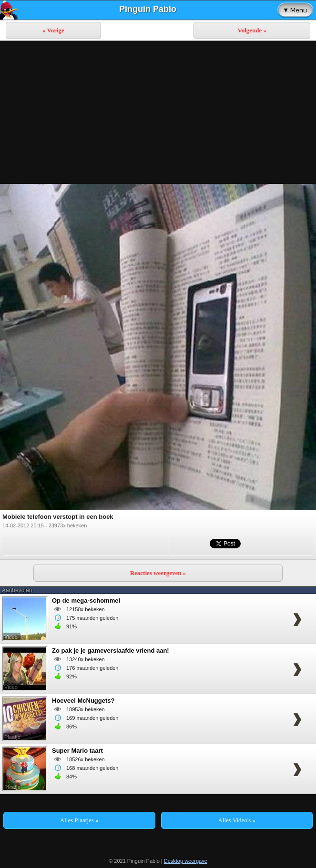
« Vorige (53, 30)
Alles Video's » (237, 820)
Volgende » (252, 30)
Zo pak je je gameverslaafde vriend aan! (111, 651)
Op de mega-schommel (86, 601)
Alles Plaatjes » (79, 820)
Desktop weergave (186, 861)
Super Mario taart (77, 751)
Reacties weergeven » (158, 573)
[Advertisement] (158, 112)
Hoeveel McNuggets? (83, 701)
